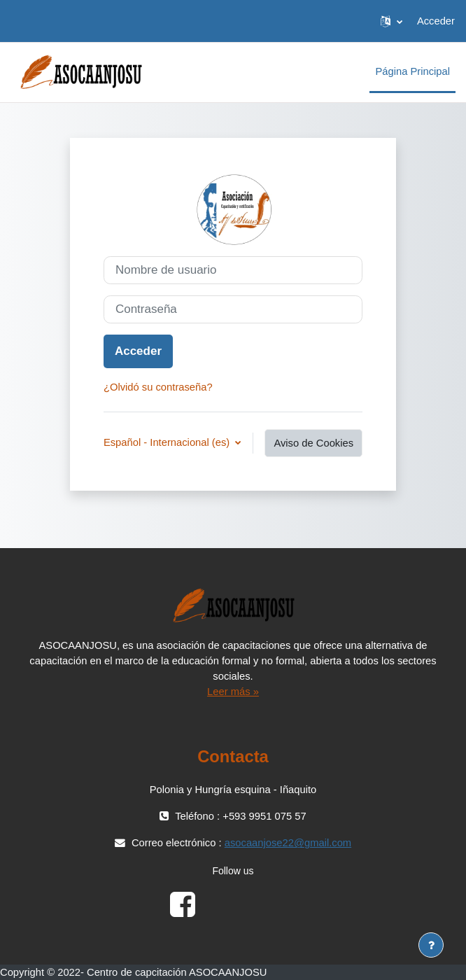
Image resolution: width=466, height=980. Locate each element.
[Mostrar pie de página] (431, 945)
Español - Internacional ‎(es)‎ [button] (168, 442)
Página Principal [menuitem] (412, 71)
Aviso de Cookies (313, 443)
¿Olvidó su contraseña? (158, 387)
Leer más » (233, 692)
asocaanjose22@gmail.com (288, 843)
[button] (391, 21)
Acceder (436, 21)
